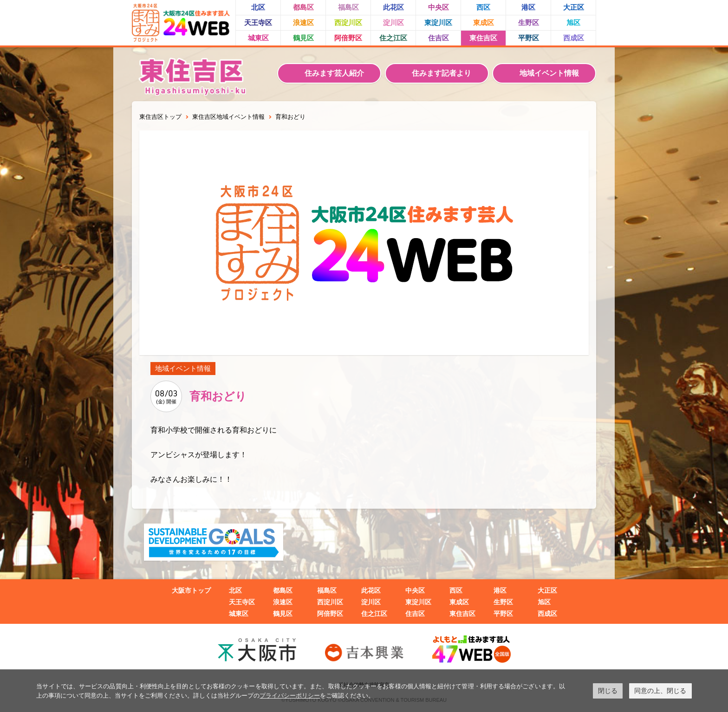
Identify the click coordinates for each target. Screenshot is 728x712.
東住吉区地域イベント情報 (228, 117)
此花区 (393, 7)
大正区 (574, 7)
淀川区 (393, 23)
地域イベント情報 (549, 73)
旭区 (573, 23)
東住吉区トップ (160, 117)
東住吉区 (483, 38)
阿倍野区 (348, 38)
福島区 (348, 7)
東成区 (484, 23)
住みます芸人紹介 (334, 73)
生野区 (529, 23)
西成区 (574, 38)
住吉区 (439, 38)
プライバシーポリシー (290, 696)
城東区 (258, 38)
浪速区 (303, 23)
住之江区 (393, 38)
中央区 (439, 7)
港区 (528, 7)
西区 (483, 7)
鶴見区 (303, 38)
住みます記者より (442, 73)
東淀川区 (438, 23)
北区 (258, 7)
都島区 (303, 7)
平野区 (529, 38)
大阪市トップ (191, 590)
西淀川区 (348, 23)
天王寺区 (258, 23)
